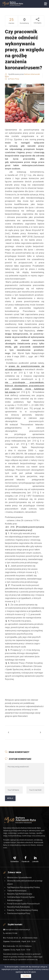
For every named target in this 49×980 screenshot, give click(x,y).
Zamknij (26, 976)
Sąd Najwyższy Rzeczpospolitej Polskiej (24, 887)
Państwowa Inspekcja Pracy (19, 913)
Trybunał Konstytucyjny (17, 891)
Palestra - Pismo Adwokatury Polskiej (23, 910)
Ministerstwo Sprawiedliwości (19, 878)
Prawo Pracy (15, 79)
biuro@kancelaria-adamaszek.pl (17, 930)
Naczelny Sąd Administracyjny (20, 894)
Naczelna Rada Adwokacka (18, 907)
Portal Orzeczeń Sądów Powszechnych (23, 904)
